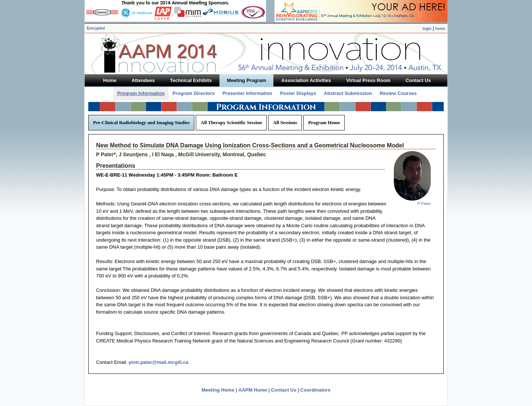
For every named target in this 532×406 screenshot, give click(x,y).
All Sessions (285, 122)
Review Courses (398, 93)
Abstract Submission (348, 93)
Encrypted (96, 28)
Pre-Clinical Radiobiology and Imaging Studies (141, 122)
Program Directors (194, 93)
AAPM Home (253, 390)
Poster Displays (298, 93)
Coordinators (316, 390)
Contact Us (284, 390)
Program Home (324, 122)
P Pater (424, 204)
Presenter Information (247, 93)
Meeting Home (218, 390)
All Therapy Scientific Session (231, 122)
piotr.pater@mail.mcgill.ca (158, 362)
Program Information (141, 93)
